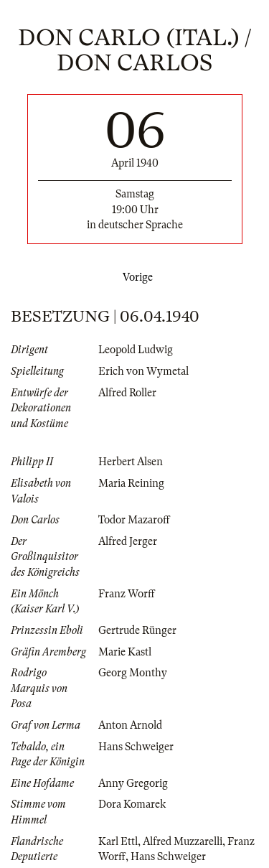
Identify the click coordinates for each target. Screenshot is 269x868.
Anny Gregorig (133, 783)
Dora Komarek (132, 804)
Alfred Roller (127, 393)
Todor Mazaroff (134, 520)
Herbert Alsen (131, 462)
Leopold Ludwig (136, 350)
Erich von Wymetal (143, 371)
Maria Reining (131, 483)
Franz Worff (127, 594)
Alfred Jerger (128, 541)
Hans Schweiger (136, 747)
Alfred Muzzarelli (183, 841)
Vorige (135, 277)
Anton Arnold (130, 725)
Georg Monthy (133, 673)
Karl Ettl (118, 841)
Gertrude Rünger (137, 630)
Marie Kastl (125, 652)
